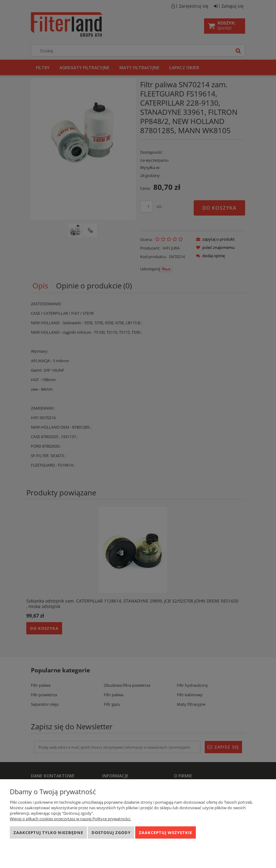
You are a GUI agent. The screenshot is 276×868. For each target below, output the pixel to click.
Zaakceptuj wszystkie (166, 832)
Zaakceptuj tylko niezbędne (48, 832)
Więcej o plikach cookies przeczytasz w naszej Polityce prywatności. (70, 819)
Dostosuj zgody (111, 832)
